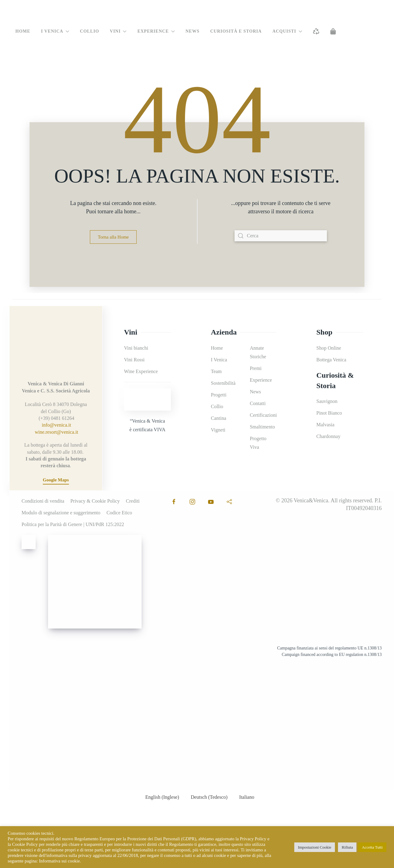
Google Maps (56, 480)
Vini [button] (118, 31)
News (193, 31)
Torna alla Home (113, 237)
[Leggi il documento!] (322, 723)
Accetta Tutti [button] (372, 847)
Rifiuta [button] (347, 847)
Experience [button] (156, 31)
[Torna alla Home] (197, 13)
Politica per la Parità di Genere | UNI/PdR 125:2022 (73, 524)
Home (23, 31)
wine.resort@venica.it (56, 432)
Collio (90, 31)
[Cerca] (281, 236)
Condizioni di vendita (43, 501)
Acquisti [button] (287, 31)
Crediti (133, 501)
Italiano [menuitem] (247, 797)
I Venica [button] (55, 31)
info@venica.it (56, 425)
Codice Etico (119, 513)
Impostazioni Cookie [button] (315, 847)
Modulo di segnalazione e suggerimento (61, 513)
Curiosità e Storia (236, 31)
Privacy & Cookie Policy (95, 501)
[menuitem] (21, 61)
